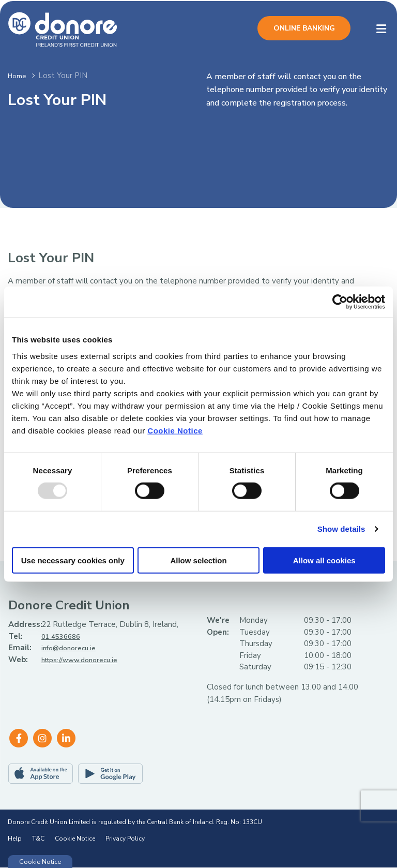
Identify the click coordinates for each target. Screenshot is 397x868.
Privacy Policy (125, 839)
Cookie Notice (175, 430)
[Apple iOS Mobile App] (41, 774)
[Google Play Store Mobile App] (110, 774)
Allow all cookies (324, 560)
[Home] (54, 29)
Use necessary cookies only (73, 560)
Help (15, 839)
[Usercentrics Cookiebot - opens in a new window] (340, 302)
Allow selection (198, 560)
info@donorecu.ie (73, 648)
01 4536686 (63, 637)
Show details (341, 529)
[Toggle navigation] (381, 29)
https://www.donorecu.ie (86, 660)
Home (19, 76)
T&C (38, 839)
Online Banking (304, 28)
